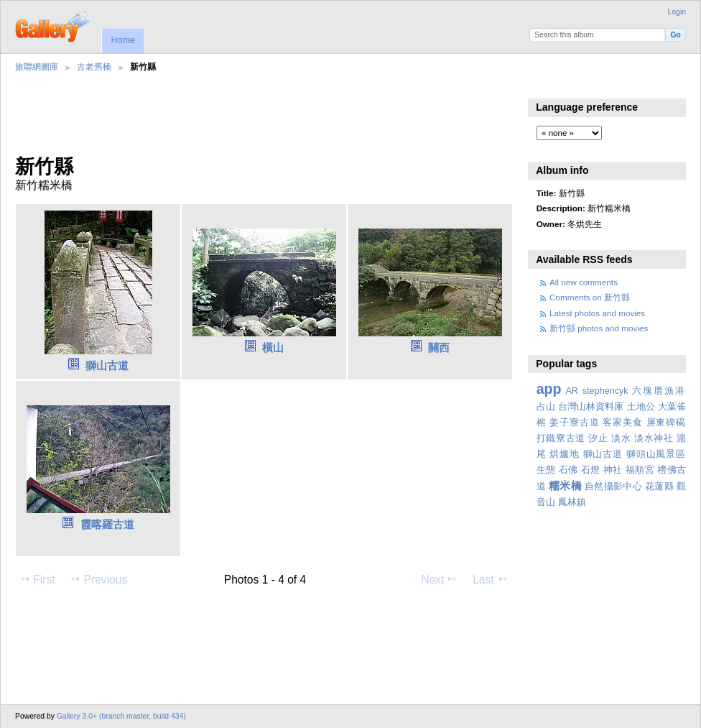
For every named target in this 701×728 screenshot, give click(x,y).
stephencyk (605, 391)
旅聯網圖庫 (37, 66)
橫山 (273, 347)
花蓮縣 (659, 487)
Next (439, 579)
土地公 (641, 407)
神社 (613, 470)
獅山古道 (107, 365)
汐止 (598, 438)
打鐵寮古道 (561, 438)
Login (677, 12)
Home (122, 40)
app (549, 389)
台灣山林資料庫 (591, 407)
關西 (439, 347)
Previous (98, 579)
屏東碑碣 (666, 423)
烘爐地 (565, 454)
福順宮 (640, 470)
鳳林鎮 (572, 502)
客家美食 (622, 423)
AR (572, 391)
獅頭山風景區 (656, 454)
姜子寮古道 (574, 423)
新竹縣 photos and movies (599, 328)
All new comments (584, 282)
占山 (546, 407)
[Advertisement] (262, 123)
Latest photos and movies (597, 313)
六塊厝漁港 (659, 391)
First (37, 579)
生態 (546, 470)
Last (490, 579)
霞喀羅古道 (107, 524)
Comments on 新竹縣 (590, 297)
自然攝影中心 (613, 487)
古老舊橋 (94, 66)
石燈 (591, 470)
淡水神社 (654, 438)
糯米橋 (565, 485)
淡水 (621, 438)
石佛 (568, 470)
